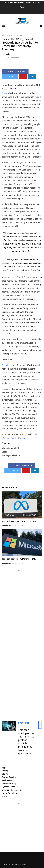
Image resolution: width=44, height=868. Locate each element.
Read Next (24, 723)
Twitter (14, 438)
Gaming (5, 771)
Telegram (24, 438)
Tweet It (10, 77)
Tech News (7, 780)
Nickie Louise (6, 526)
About (22, 7)
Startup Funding (9, 777)
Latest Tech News (10, 793)
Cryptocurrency (17, 35)
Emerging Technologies (13, 790)
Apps (4, 768)
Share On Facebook (15, 71)
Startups (29, 2)
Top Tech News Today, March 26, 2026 (19, 559)
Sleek (4, 93)
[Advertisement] (22, 643)
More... (5, 797)
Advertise (36, 2)
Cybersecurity (8, 787)
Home (7, 2)
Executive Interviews (17, 2)
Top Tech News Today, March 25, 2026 (19, 521)
